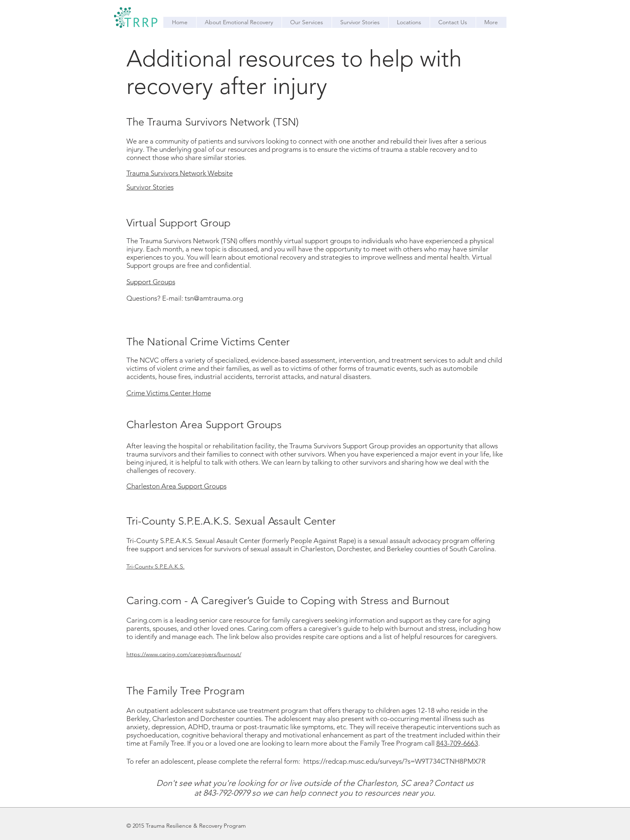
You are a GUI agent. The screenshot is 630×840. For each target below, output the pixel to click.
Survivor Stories (150, 187)
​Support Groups (151, 282)
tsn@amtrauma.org (214, 298)
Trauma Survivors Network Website (180, 173)
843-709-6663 (457, 743)
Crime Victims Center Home (169, 393)
